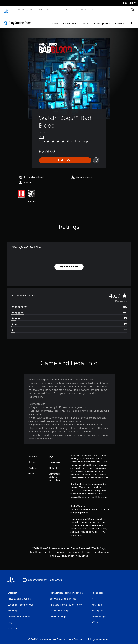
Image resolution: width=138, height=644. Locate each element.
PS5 (24, 10)
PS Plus (42, 10)
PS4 (32, 10)
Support (89, 10)
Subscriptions (102, 20)
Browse (119, 20)
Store (78, 10)
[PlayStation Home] (6, 10)
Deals (85, 20)
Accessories (55, 10)
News (68, 10)
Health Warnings (78, 503)
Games (14, 10)
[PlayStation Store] (19, 19)
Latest (54, 20)
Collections (70, 20)
